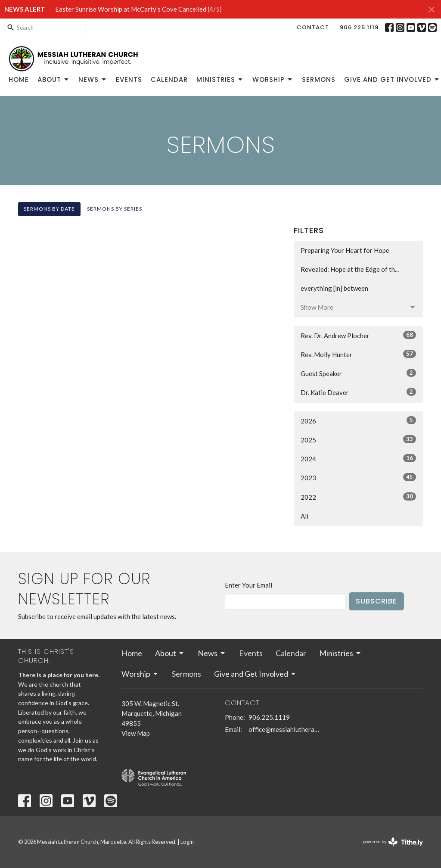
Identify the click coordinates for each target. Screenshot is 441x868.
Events (129, 79)
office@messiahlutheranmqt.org (284, 729)
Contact (313, 27)
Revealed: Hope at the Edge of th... (350, 269)
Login (187, 842)
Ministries (220, 79)
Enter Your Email (248, 585)
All (304, 516)
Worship (273, 79)
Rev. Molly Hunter (358, 354)
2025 (358, 439)
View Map (136, 733)
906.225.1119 (359, 27)
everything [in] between (334, 288)
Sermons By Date (49, 209)
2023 (358, 477)
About (54, 79)
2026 (358, 420)
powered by (393, 842)
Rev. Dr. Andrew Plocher (358, 335)
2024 (358, 458)
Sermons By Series (115, 209)
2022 (358, 497)
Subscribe (376, 601)
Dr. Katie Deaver (358, 392)
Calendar (169, 79)
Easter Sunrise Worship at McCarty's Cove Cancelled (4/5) (138, 9)
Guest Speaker (358, 373)
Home (19, 79)
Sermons (319, 79)
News (93, 79)
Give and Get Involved (392, 79)
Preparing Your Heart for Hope (345, 250)
